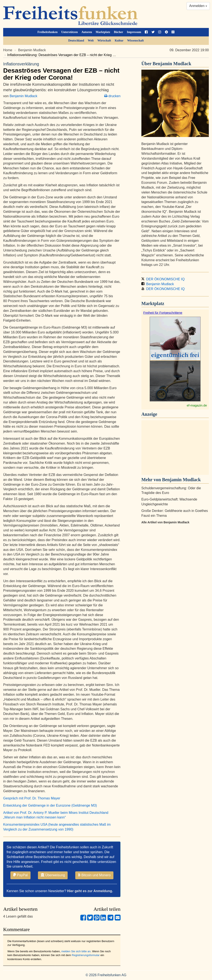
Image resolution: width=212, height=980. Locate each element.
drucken (112, 96)
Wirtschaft (104, 41)
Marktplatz (103, 32)
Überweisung (53, 875)
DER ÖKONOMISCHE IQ (163, 279)
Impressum (134, 32)
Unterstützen (70, 32)
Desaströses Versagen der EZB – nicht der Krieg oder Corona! (62, 71)
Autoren (87, 32)
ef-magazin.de (197, 405)
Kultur (119, 41)
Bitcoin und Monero (94, 875)
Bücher (119, 32)
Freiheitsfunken (48, 32)
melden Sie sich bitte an (76, 951)
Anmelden (198, 6)
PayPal (20, 875)
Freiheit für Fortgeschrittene (163, 313)
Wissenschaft (135, 41)
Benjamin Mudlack (32, 50)
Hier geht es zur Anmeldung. (90, 891)
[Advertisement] (175, 448)
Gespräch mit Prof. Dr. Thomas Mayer (32, 798)
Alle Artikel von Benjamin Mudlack (165, 522)
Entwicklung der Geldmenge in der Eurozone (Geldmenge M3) (50, 805)
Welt (91, 41)
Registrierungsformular (86, 955)
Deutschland (76, 41)
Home (8, 50)
